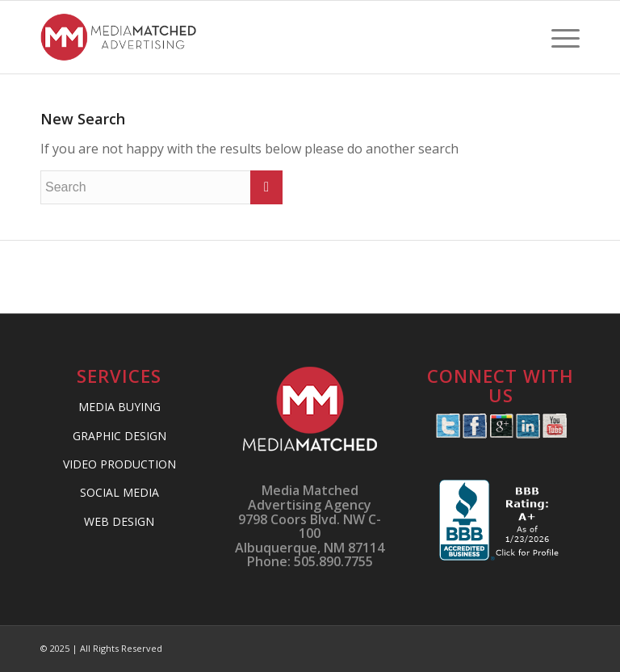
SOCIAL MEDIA (119, 492)
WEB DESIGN (119, 521)
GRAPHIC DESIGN (119, 436)
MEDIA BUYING (119, 407)
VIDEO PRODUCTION (119, 464)
